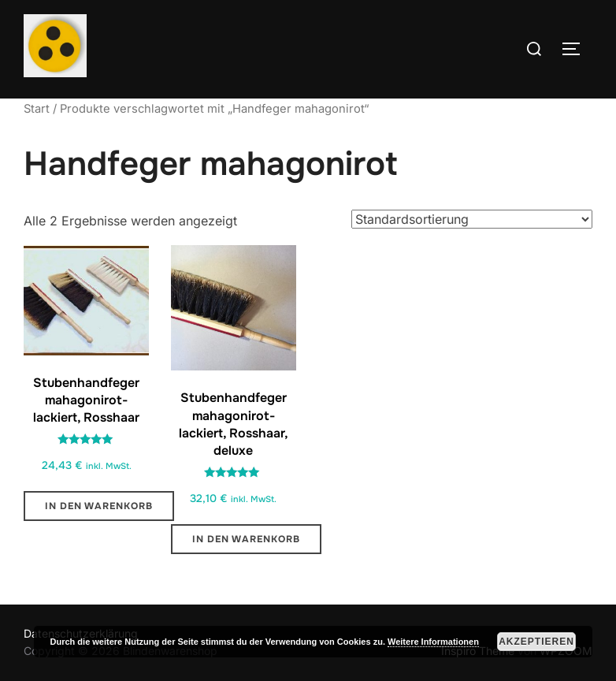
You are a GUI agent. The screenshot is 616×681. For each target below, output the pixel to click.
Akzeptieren (536, 642)
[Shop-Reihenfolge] (472, 219)
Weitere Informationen (433, 642)
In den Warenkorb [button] (99, 506)
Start (37, 109)
